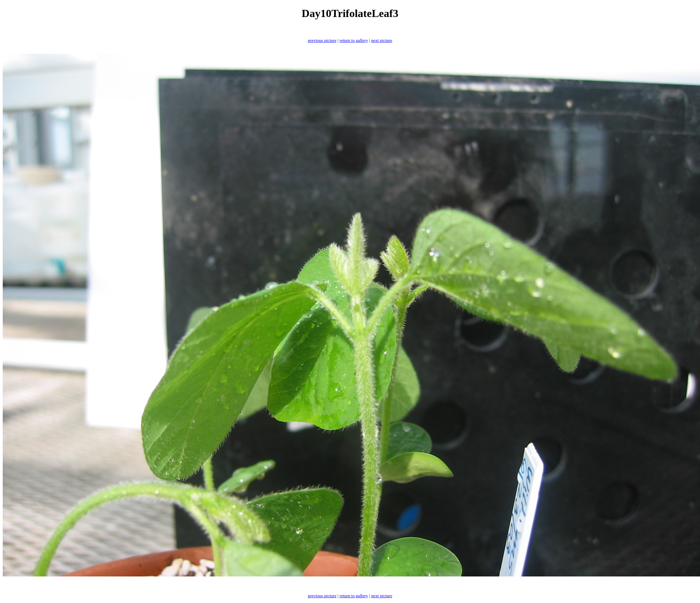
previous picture (322, 40)
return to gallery (354, 40)
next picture (382, 40)
